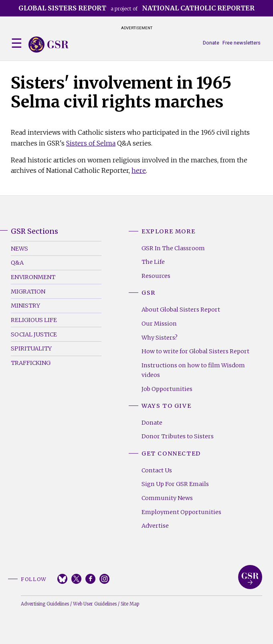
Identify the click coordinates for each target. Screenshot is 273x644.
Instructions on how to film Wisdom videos (193, 370)
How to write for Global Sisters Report (195, 351)
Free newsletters (242, 43)
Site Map (130, 604)
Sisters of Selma (91, 143)
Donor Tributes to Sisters (178, 436)
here (139, 170)
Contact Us (157, 470)
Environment (33, 277)
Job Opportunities (167, 389)
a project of (136, 8)
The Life (153, 262)
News (19, 249)
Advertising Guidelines (45, 604)
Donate (211, 43)
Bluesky (62, 579)
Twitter (76, 579)
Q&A (17, 263)
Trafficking (31, 363)
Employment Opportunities (181, 512)
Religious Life (34, 320)
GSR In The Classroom (173, 248)
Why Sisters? (160, 338)
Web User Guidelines (95, 604)
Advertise (155, 526)
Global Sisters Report (250, 577)
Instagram (104, 579)
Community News (167, 498)
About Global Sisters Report (181, 310)
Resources (156, 276)
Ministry (25, 306)
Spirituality (31, 348)
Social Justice (34, 334)
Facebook (90, 579)
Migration (28, 292)
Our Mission (159, 324)
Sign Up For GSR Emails (175, 484)
